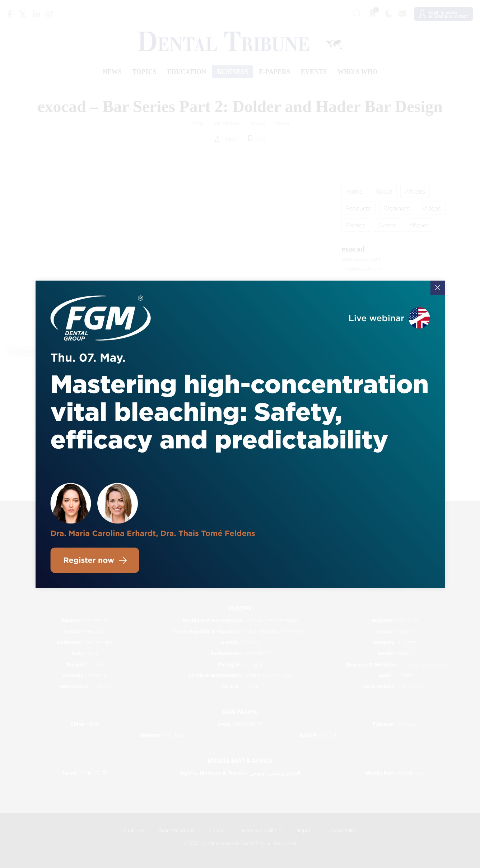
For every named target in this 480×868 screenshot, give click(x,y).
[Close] (438, 288)
